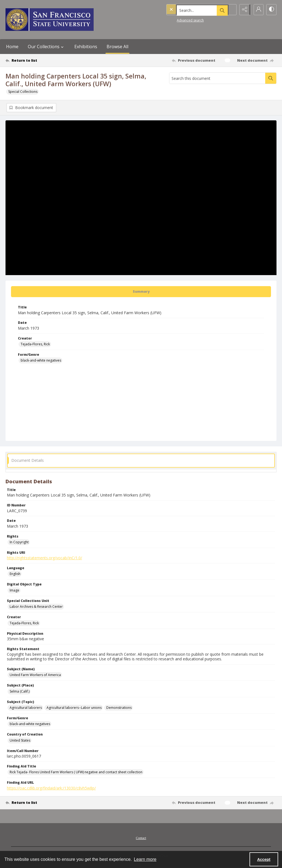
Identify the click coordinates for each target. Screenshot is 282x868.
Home (12, 47)
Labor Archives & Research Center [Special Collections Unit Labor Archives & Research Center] (36, 607)
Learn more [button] (145, 859)
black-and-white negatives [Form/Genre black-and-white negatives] (41, 361)
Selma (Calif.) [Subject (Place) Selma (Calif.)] (20, 692)
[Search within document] (271, 78)
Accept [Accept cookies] (264, 859)
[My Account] (257, 10)
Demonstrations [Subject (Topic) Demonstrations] (119, 708)
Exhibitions (86, 47)
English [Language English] (15, 574)
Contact (141, 838)
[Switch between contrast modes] (271, 10)
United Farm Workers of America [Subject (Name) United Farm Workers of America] (35, 675)
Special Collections (23, 92)
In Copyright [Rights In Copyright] (19, 542)
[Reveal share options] (243, 10)
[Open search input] (230, 10)
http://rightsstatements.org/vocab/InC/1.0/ (44, 558)
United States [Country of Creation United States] (20, 741)
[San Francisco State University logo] (50, 20)
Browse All (117, 47)
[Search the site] (190, 10)
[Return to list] (42, 60)
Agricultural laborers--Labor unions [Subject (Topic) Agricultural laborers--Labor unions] (74, 708)
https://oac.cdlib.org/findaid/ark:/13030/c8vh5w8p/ (51, 788)
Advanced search (179, 19)
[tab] (141, 292)
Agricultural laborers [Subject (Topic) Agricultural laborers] (26, 708)
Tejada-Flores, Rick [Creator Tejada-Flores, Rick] (35, 344)
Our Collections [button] (46, 47)
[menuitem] (141, 838)
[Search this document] (217, 78)
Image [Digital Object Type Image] (14, 591)
